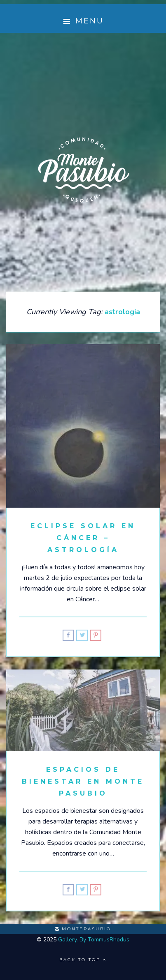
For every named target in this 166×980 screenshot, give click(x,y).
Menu (83, 21)
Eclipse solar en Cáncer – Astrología (83, 538)
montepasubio (83, 929)
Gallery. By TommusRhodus (94, 940)
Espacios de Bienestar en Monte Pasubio (83, 781)
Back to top (83, 960)
